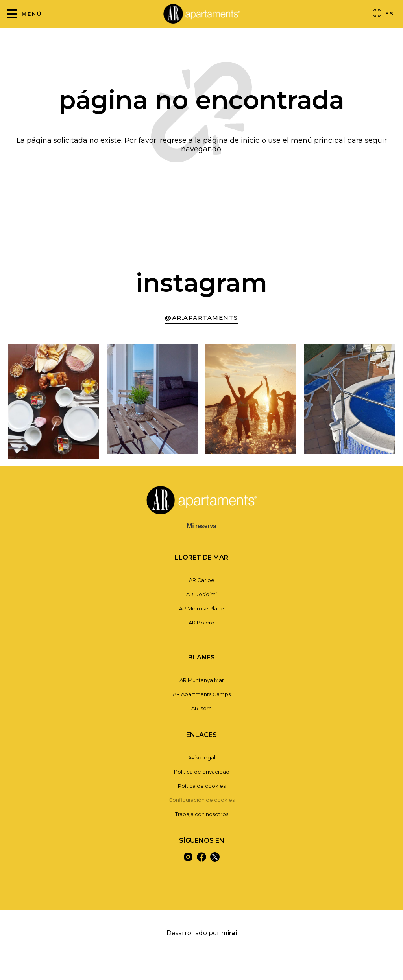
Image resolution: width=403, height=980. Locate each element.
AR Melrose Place (201, 608)
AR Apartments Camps (202, 694)
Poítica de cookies (202, 786)
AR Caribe (202, 580)
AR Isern (201, 708)
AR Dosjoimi (201, 594)
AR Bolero (201, 623)
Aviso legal (202, 757)
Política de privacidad (202, 772)
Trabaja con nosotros (202, 814)
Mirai (229, 933)
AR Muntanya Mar (202, 680)
